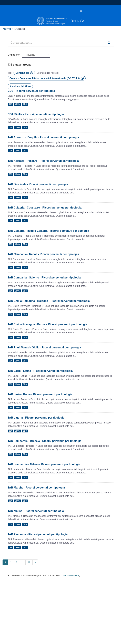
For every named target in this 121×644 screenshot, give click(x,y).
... (22, 562)
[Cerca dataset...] (56, 43)
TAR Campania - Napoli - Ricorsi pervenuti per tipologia (43, 254)
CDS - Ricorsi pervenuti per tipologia (31, 91)
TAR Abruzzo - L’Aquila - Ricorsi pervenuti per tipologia (43, 137)
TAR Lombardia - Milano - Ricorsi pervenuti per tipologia (44, 464)
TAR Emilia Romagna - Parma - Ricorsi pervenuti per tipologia (47, 324)
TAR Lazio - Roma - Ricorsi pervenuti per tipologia (40, 394)
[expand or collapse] (81, 11)
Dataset (20, 29)
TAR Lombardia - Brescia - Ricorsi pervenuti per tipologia (44, 441)
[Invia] (110, 43)
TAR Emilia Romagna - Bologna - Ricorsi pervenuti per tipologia (49, 301)
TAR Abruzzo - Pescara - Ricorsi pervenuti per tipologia (43, 161)
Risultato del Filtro (20, 86)
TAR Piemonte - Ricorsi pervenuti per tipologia (38, 534)
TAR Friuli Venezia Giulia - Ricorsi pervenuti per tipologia (44, 347)
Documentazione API (70, 576)
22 (29, 562)
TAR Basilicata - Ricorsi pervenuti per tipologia (38, 184)
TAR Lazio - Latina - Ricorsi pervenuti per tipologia (40, 371)
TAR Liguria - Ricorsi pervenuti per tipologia (36, 418)
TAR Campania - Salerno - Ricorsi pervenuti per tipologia (44, 278)
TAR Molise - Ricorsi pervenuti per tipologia (36, 511)
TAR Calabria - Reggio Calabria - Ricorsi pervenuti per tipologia (48, 231)
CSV (11, 104)
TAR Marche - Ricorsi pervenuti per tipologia (36, 488)
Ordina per (14, 55)
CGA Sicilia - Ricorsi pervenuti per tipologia (36, 114)
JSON (18, 104)
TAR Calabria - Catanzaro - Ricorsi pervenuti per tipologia (45, 208)
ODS (25, 104)
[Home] (7, 29)
